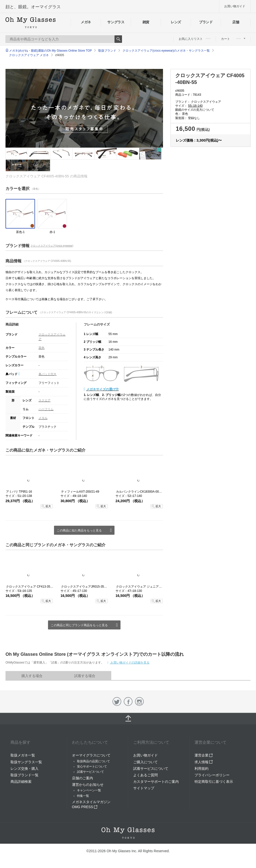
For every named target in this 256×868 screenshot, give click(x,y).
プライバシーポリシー (212, 775)
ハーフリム (46, 409)
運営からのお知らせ (88, 785)
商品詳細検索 (21, 782)
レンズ (176, 22)
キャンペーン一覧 (89, 790)
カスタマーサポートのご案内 (156, 782)
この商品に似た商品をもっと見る (79, 530)
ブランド (206, 22)
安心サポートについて (92, 767)
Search (118, 39)
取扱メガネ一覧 (23, 755)
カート (233, 39)
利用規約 (201, 769)
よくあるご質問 (145, 775)
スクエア (44, 400)
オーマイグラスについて (91, 755)
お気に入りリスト (195, 39)
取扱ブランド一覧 (24, 775)
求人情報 (204, 762)
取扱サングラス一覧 (26, 762)
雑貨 (146, 22)
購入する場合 (32, 676)
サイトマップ (144, 788)
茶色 (41, 348)
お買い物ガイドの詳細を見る (130, 663)
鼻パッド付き (47, 374)
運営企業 (204, 755)
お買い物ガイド (235, 6)
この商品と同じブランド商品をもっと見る (79, 625)
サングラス (116, 22)
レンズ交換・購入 (24, 769)
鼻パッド (13, 374)
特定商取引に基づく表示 (214, 782)
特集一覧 (83, 796)
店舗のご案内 (82, 778)
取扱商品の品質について (93, 761)
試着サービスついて (90, 772)
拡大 (48, 506)
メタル (43, 418)
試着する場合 (85, 676)
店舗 (236, 22)
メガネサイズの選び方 (102, 389)
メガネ (86, 22)
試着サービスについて (151, 769)
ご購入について (145, 762)
